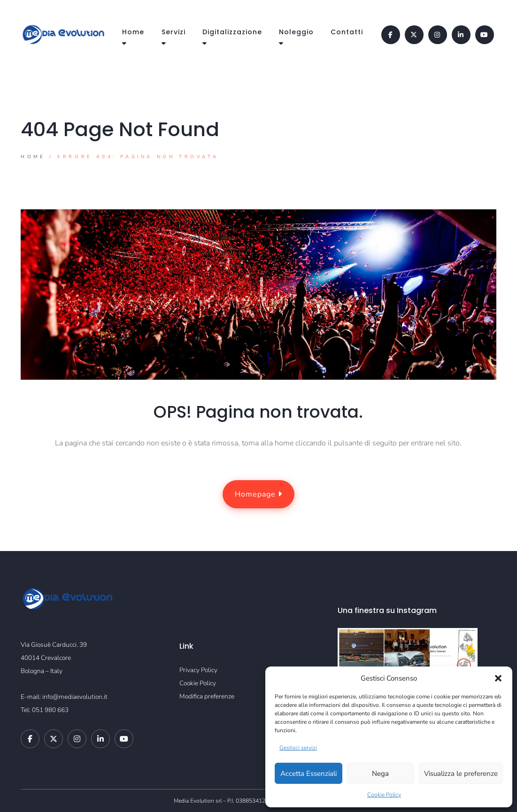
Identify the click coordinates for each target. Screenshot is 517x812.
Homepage (258, 494)
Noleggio (296, 32)
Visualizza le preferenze (461, 774)
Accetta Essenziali (309, 774)
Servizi (174, 32)
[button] (498, 678)
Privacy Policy (198, 670)
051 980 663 (50, 710)
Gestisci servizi (298, 748)
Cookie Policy (384, 795)
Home (133, 32)
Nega (380, 774)
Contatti (347, 32)
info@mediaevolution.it (75, 697)
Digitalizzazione (232, 32)
